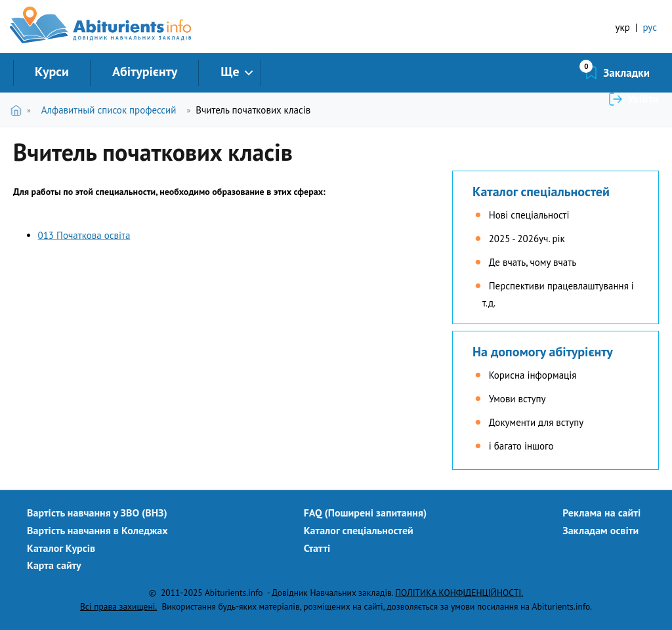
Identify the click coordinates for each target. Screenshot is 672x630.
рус (650, 27)
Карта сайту (54, 565)
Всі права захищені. (118, 606)
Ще (230, 72)
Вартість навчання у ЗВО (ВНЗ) (97, 513)
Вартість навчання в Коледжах (97, 530)
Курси (52, 72)
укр (623, 27)
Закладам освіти (600, 530)
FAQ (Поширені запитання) (366, 513)
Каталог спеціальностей (541, 192)
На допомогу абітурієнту (543, 352)
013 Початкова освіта (84, 235)
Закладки (557, 73)
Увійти (643, 73)
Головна (19, 110)
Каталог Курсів (61, 548)
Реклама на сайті (601, 513)
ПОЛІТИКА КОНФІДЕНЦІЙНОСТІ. (459, 593)
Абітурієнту (145, 72)
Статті (317, 548)
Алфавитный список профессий (109, 110)
